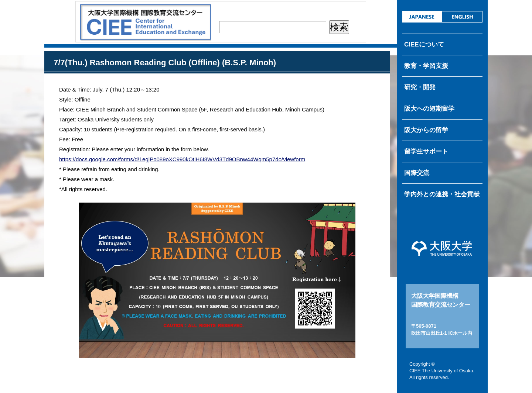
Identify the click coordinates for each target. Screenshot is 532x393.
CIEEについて (424, 44)
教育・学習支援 (426, 66)
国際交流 (417, 173)
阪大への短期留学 (429, 109)
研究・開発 (420, 87)
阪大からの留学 (426, 130)
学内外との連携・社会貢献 (442, 194)
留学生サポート (426, 151)
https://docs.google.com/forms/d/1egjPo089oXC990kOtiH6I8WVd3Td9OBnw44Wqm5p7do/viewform (182, 159)
